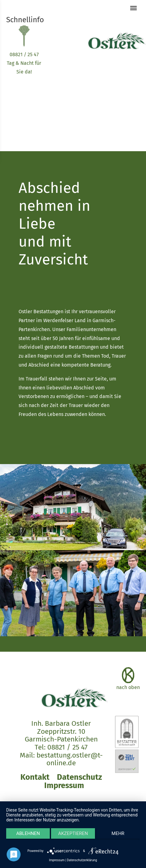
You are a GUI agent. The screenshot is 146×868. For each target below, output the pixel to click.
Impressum (64, 785)
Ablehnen (28, 833)
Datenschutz (79, 777)
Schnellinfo (25, 20)
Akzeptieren (73, 833)
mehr (118, 833)
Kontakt (35, 777)
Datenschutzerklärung (82, 860)
